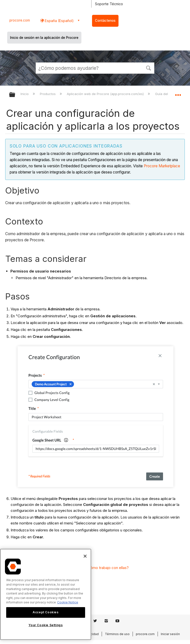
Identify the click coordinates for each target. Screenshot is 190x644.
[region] (46, 594)
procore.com (20, 20)
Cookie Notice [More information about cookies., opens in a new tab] (68, 602)
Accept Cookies (46, 612)
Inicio (25, 94)
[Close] (85, 556)
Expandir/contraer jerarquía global (15, 95)
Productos (48, 94)
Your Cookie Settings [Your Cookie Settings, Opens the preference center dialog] (46, 625)
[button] (148, 68)
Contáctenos (105, 21)
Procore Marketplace (162, 166)
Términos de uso (117, 634)
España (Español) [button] (59, 21)
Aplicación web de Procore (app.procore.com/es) (106, 94)
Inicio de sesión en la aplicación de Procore (44, 38)
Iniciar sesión (170, 634)
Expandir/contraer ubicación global (178, 93)
